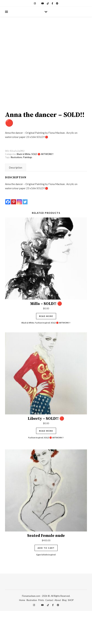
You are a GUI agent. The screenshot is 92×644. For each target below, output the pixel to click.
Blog (64, 633)
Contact (49, 633)
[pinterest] (57, 3)
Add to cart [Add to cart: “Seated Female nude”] (46, 581)
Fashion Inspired (42, 356)
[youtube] (43, 3)
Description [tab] (16, 201)
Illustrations (16, 190)
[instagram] (35, 3)
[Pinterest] (14, 235)
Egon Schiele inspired (46, 588)
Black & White (24, 187)
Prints (41, 633)
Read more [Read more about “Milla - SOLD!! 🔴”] (46, 349)
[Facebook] (8, 235)
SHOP (71, 633)
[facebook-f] (53, 3)
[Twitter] (25, 235)
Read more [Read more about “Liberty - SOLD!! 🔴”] (46, 464)
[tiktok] (48, 3)
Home (22, 633)
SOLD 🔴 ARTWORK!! (42, 187)
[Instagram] (19, 235)
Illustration (32, 633)
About (58, 633)
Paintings (28, 190)
